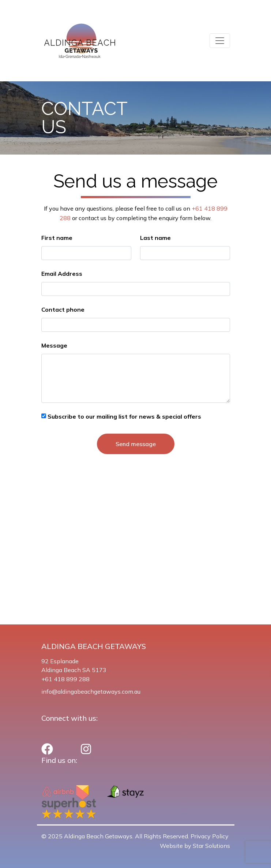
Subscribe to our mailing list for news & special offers (124, 416)
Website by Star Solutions (195, 846)
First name (57, 238)
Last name (155, 238)
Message (54, 345)
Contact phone (63, 309)
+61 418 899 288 (65, 679)
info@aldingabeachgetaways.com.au (91, 691)
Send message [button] (136, 444)
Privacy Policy (210, 836)
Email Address (62, 274)
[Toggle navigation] (220, 41)
